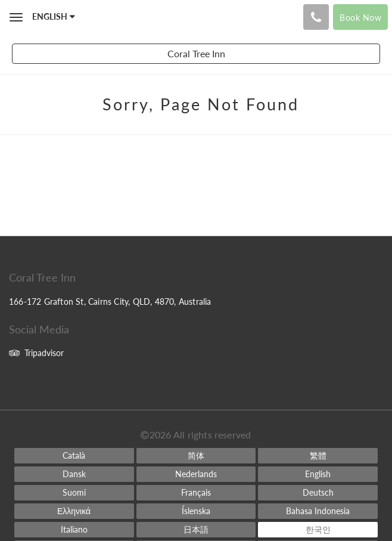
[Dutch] (196, 474)
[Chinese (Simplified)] (196, 456)
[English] (318, 474)
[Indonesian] (318, 511)
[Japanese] (196, 530)
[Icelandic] (196, 511)
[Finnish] (74, 493)
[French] (196, 493)
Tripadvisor (36, 353)
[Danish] (74, 474)
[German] (318, 493)
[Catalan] (74, 456)
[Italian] (74, 530)
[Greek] (74, 511)
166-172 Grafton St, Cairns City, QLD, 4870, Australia (110, 302)
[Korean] (318, 530)
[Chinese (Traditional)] (318, 456)
